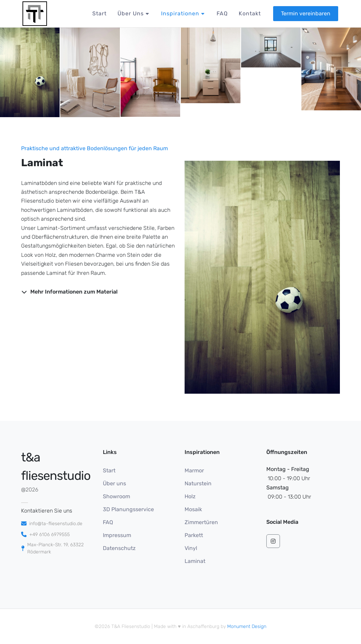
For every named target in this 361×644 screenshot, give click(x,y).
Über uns (114, 483)
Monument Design (247, 626)
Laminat (195, 561)
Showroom (116, 496)
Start (109, 470)
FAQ (108, 522)
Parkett (194, 535)
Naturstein (198, 483)
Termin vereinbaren (306, 13)
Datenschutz (119, 548)
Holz (190, 496)
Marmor (194, 470)
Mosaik (193, 509)
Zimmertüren (201, 522)
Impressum (117, 535)
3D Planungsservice (128, 509)
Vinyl (191, 548)
